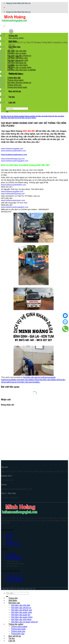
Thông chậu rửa (14, 85)
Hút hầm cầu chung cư (21, 608)
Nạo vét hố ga (15, 91)
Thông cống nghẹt (15, 80)
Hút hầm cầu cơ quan (17, 53)
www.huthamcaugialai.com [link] (12, 149)
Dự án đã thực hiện (13, 544)
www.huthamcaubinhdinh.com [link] (13, 151)
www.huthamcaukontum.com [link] (14, 155)
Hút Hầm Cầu (14, 47)
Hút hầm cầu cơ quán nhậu (19, 67)
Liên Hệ (12, 102)
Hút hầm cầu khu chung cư (19, 56)
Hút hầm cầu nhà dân (17, 51)
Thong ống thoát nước (17, 87)
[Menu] (9, 26)
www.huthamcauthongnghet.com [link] (15, 161)
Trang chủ (13, 36)
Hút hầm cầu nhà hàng (17, 65)
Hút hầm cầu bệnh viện (17, 58)
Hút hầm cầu (14, 603)
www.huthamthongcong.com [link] (13, 159)
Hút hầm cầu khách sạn (22, 610)
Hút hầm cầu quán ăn (17, 63)
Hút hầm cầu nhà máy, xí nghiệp (21, 70)
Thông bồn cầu (14, 78)
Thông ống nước (18, 629)
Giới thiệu (13, 41)
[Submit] (7, 112)
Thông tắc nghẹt (16, 74)
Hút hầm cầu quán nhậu (22, 617)
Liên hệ (9, 537)
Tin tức (12, 97)
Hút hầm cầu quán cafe (18, 60)
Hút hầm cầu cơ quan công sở (24, 622)
